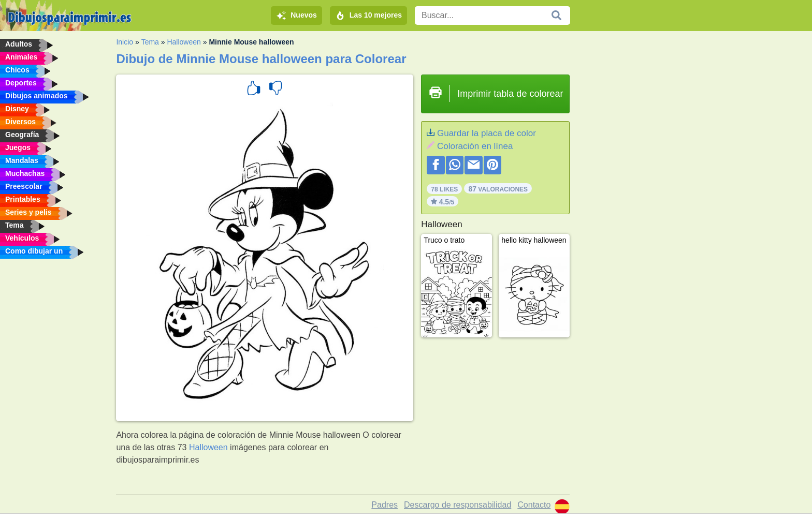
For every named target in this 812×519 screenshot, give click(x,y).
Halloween (184, 42)
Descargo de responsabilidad (458, 505)
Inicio (125, 42)
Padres (385, 505)
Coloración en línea (475, 146)
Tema (150, 42)
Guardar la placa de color (487, 133)
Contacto (534, 505)
